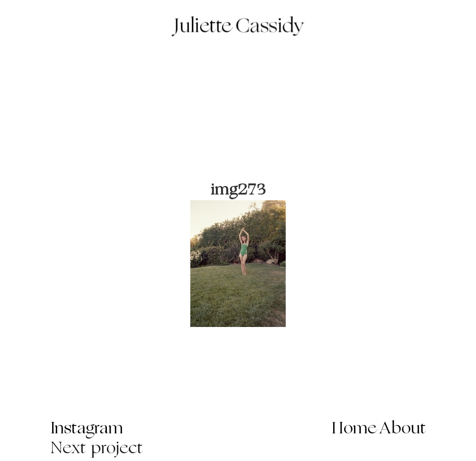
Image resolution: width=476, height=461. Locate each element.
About (403, 429)
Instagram (87, 429)
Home (354, 429)
